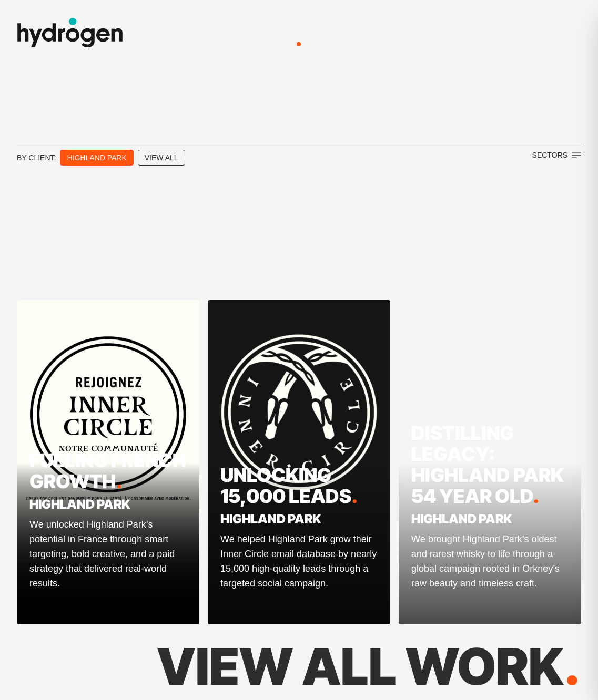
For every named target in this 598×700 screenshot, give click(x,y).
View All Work (369, 666)
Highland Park (97, 158)
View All (161, 158)
